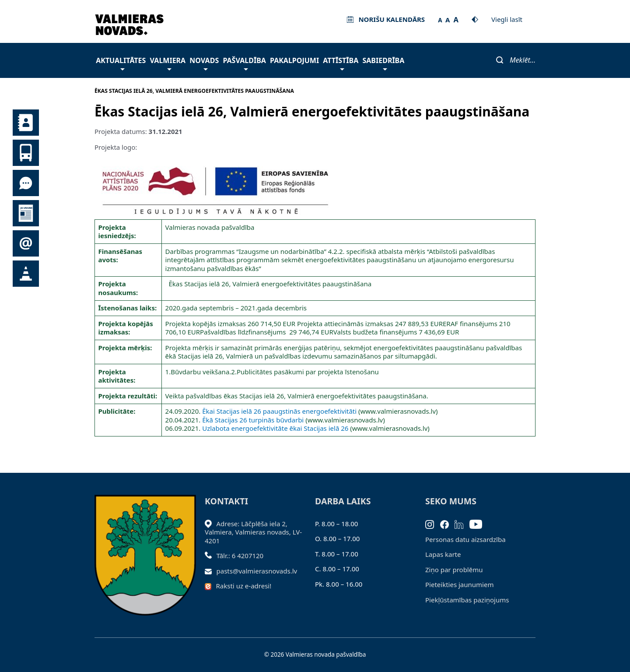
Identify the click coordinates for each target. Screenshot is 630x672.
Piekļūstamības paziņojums (467, 600)
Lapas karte (443, 554)
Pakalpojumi (294, 60)
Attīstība (341, 63)
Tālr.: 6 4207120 (240, 556)
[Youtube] (479, 524)
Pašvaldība (244, 63)
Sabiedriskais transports (26, 153)
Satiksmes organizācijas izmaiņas (26, 274)
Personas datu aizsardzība (465, 539)
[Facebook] (448, 524)
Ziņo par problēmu (454, 570)
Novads (204, 63)
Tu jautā (26, 183)
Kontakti (26, 123)
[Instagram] (433, 524)
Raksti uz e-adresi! (244, 586)
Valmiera (168, 63)
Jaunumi (26, 213)
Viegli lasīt (507, 19)
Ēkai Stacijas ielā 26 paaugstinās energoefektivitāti (279, 411)
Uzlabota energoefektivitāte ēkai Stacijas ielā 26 (275, 428)
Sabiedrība (383, 63)
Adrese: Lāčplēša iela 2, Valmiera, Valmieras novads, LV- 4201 (253, 532)
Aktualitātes (121, 63)
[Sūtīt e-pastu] (211, 571)
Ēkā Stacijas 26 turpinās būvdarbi (253, 420)
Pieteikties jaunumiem (26, 243)
